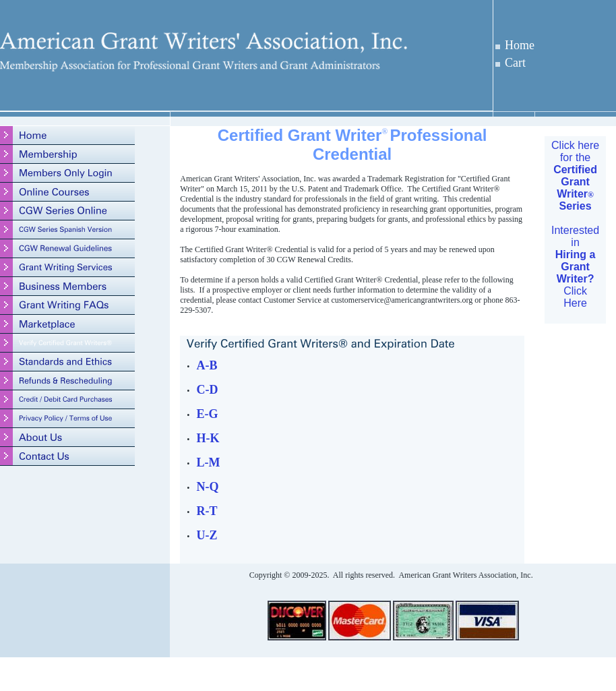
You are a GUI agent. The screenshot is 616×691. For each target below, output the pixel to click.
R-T (207, 511)
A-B (207, 365)
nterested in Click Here (577, 267)
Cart (515, 63)
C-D (207, 390)
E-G (207, 414)
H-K (208, 438)
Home (520, 45)
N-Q (207, 487)
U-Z (207, 535)
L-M (208, 462)
